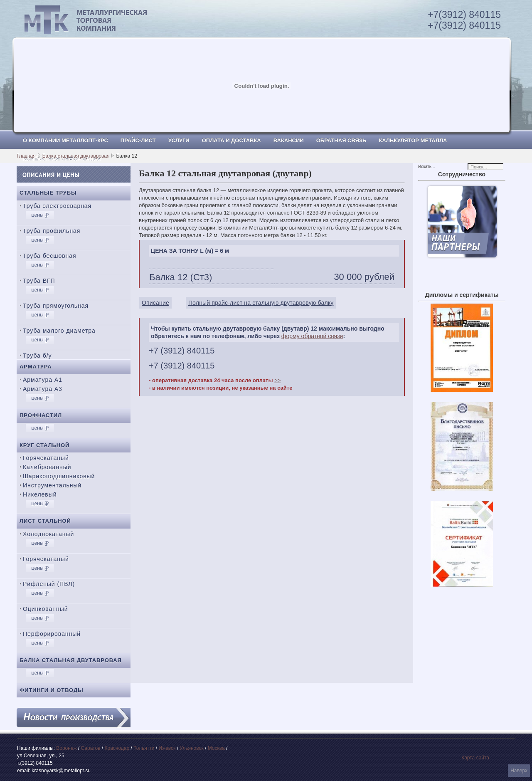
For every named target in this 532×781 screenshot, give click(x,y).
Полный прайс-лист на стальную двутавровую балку (261, 303)
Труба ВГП (39, 281)
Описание (155, 303)
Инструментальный (52, 485)
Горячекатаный (46, 458)
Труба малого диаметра (59, 331)
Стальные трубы (48, 193)
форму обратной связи (312, 336)
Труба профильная (52, 231)
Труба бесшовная (50, 256)
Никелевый (40, 494)
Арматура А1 (43, 380)
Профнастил (41, 415)
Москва (216, 748)
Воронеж (66, 748)
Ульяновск (191, 748)
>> (277, 380)
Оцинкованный (45, 609)
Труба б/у (37, 356)
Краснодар (117, 748)
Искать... (426, 167)
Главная (26, 156)
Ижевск (167, 748)
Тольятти (144, 748)
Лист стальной (45, 521)
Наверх (519, 771)
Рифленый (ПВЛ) (49, 584)
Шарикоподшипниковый (59, 476)
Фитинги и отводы (52, 690)
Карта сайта (475, 758)
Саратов (91, 748)
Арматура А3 (43, 389)
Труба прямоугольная (56, 306)
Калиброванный (47, 467)
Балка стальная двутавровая (76, 156)
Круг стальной (44, 445)
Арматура (36, 367)
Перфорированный (52, 634)
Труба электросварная (57, 206)
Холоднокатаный (48, 534)
